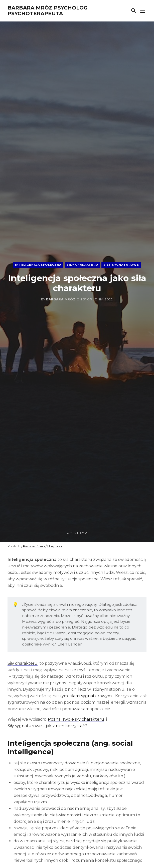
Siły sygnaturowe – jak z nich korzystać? (47, 726)
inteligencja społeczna (38, 265)
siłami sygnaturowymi (91, 696)
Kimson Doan (34, 546)
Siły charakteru (23, 663)
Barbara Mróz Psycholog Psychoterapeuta (48, 11)
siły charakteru (82, 265)
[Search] (134, 11)
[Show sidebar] (143, 11)
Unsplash (55, 546)
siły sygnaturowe (121, 265)
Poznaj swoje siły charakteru (76, 719)
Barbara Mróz (61, 299)
